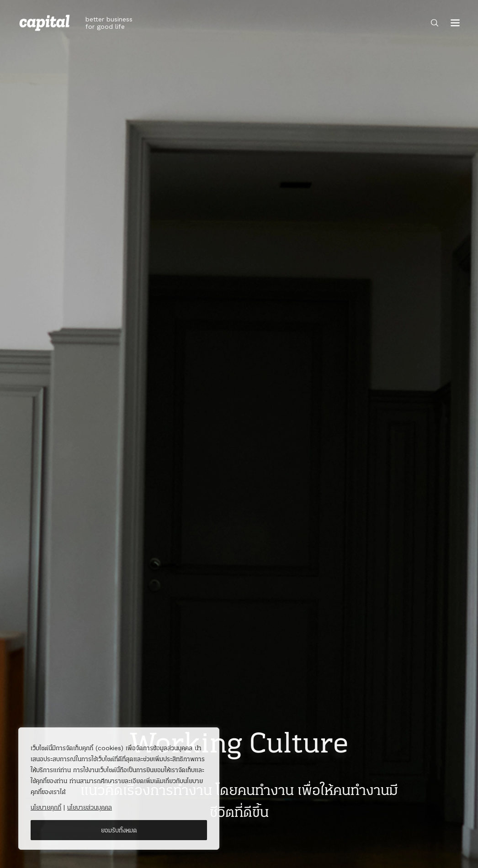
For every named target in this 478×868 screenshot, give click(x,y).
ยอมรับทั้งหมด (119, 830)
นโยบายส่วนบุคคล (90, 807)
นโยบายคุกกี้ (46, 807)
